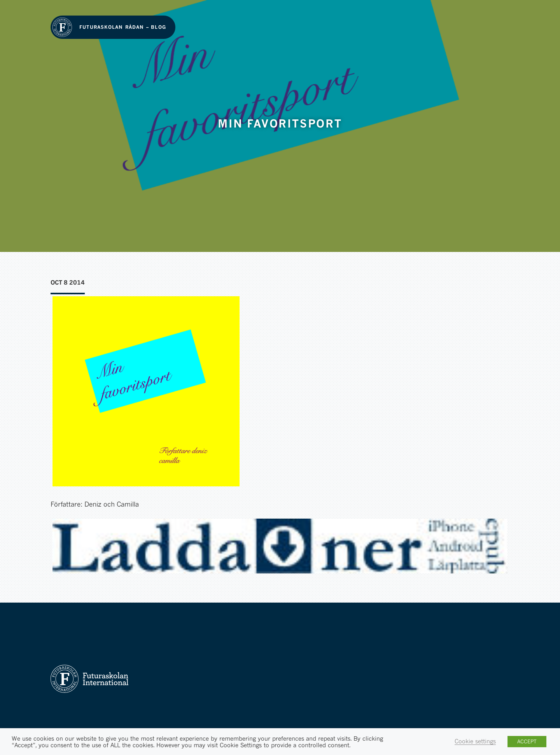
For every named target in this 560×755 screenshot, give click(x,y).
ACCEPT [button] (527, 741)
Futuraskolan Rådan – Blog (123, 27)
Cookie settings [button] (475, 741)
